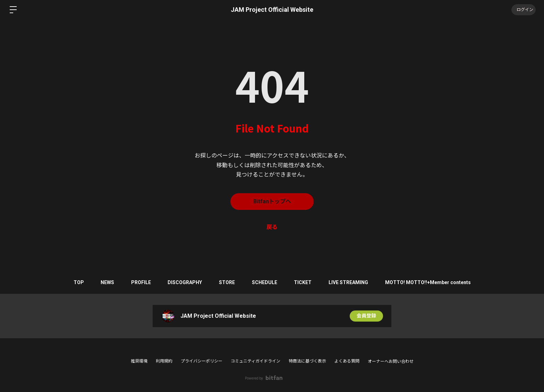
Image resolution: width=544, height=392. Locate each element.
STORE (227, 282)
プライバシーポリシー (202, 361)
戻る (272, 227)
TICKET (304, 282)
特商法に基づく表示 (307, 361)
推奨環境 (139, 361)
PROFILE (140, 282)
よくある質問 (347, 361)
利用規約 (164, 361)
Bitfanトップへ (272, 201)
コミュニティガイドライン (256, 361)
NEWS (106, 282)
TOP (77, 282)
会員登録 (366, 316)
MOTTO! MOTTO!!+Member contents (430, 282)
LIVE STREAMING (350, 282)
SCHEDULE (265, 282)
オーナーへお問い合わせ (391, 361)
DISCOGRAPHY (184, 282)
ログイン (523, 10)
